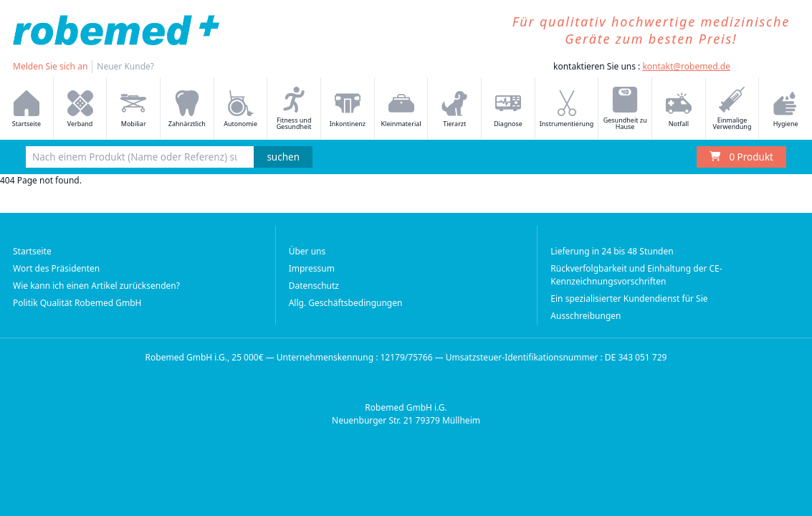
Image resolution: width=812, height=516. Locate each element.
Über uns (307, 251)
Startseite (27, 109)
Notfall (679, 109)
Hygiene (785, 109)
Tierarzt (454, 109)
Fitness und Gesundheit (294, 109)
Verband (80, 109)
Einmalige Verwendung (732, 109)
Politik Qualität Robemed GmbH (77, 303)
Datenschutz (314, 286)
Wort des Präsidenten (56, 268)
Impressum (312, 268)
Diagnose (508, 109)
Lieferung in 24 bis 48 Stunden (612, 251)
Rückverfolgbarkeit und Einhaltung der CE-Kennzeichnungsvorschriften (636, 275)
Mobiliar (133, 109)
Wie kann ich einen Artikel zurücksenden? (96, 286)
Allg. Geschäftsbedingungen (346, 303)
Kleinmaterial (401, 109)
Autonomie (240, 109)
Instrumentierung (567, 109)
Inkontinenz (348, 109)
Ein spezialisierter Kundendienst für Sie (629, 298)
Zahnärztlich (187, 109)
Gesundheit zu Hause (625, 109)
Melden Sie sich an (50, 66)
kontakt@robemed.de (686, 66)
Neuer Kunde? (125, 66)
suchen (283, 157)
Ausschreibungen (586, 316)
